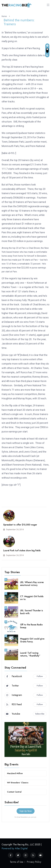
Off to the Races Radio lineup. (31, 626)
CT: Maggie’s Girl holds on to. (32, 598)
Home (5, 16)
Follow (40, 676)
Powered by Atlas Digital (15, 848)
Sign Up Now (26, 811)
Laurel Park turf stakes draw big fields (22, 550)
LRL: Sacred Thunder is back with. (31, 612)
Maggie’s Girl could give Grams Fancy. (32, 640)
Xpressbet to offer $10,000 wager (20, 525)
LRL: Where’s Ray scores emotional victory (32, 584)
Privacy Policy (34, 862)
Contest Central (14, 792)
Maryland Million (15, 773)
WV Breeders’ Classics (18, 783)
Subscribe (40, 714)
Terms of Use (17, 862)
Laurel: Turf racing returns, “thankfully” (30, 654)
